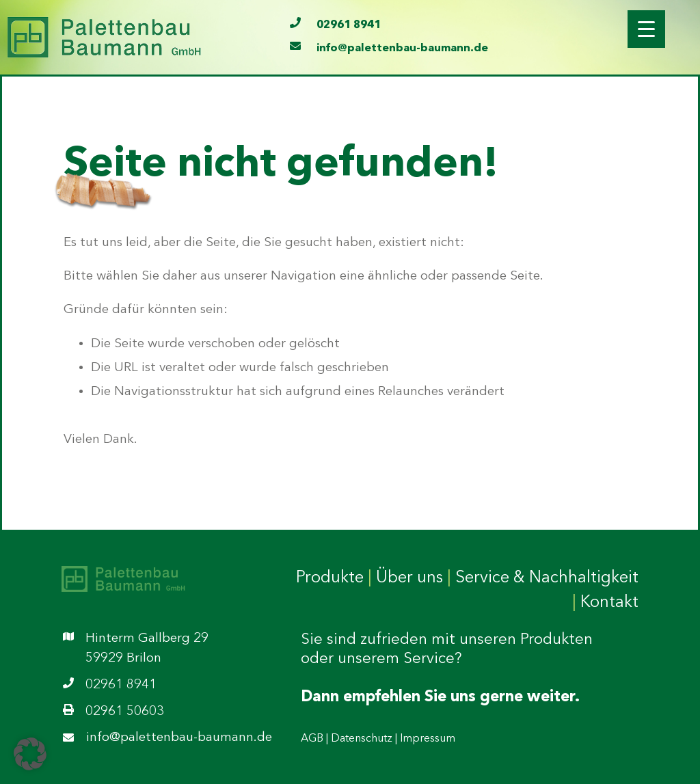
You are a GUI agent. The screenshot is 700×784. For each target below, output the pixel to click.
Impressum (428, 739)
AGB (312, 739)
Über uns (409, 578)
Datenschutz (362, 739)
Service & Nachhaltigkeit (547, 578)
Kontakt (609, 603)
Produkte (330, 578)
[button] (30, 754)
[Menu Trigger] (646, 29)
